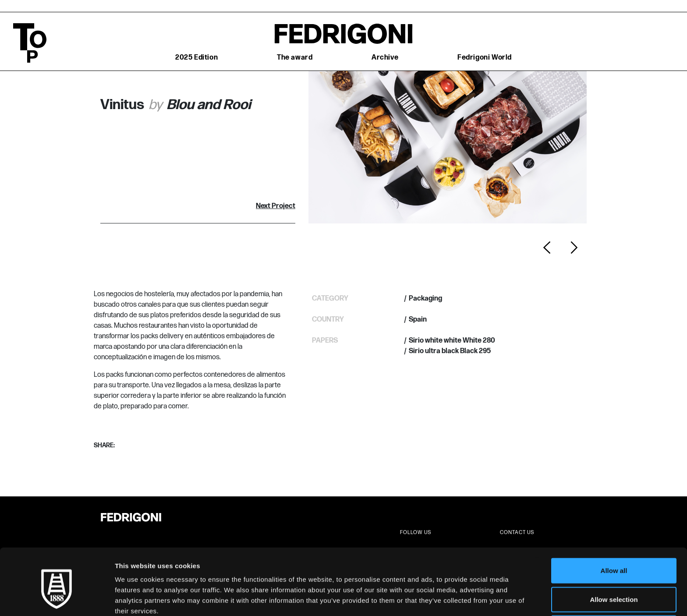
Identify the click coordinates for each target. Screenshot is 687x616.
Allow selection (614, 559)
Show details (460, 599)
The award (295, 58)
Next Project (276, 206)
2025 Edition (197, 58)
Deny (614, 587)
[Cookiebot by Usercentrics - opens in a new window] (57, 599)
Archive (385, 58)
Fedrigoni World (485, 58)
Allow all (614, 530)
